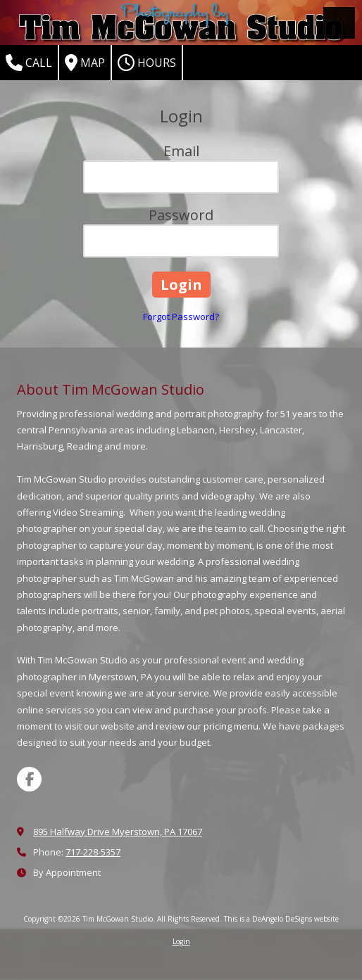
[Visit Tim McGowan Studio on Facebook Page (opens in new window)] (29, 779)
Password (181, 215)
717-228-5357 (93, 852)
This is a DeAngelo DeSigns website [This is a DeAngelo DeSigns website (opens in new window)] (281, 919)
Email (181, 151)
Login (181, 941)
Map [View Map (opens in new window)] (85, 63)
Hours (147, 63)
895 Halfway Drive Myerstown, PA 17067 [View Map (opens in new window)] (118, 832)
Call (29, 63)
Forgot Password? (181, 317)
